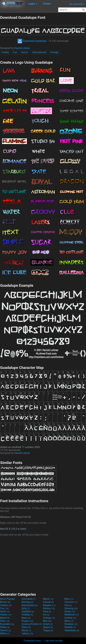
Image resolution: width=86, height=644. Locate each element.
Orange (49, 618)
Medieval (72, 615)
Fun (15, 52)
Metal (5, 618)
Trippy (48, 630)
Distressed (30, 605)
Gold (5, 611)
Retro (69, 621)
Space (48, 627)
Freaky (5, 52)
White (5, 634)
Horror (25, 52)
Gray (47, 611)
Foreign (54, 52)
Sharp (5, 627)
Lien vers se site (54, 641)
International (39, 52)
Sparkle (70, 627)
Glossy (49, 608)
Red (47, 621)
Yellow (27, 634)
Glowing (71, 608)
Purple (27, 621)
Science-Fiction (32, 624)
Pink (5, 621)
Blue (69, 599)
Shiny (26, 627)
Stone (26, 630)
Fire (68, 605)
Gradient (28, 611)
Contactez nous (32, 641)
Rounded (7, 624)
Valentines (72, 630)
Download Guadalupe (32, 41)
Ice (46, 615)
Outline (70, 618)
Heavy (6, 615)
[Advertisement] (43, 564)
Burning (27, 602)
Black (48, 599)
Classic (6, 605)
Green (70, 611)
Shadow (71, 624)
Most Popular (8, 599)
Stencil (5, 630)
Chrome (71, 602)
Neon (26, 618)
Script (48, 624)
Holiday (27, 615)
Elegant (49, 605)
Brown (5, 602)
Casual (48, 602)
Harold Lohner (22, 48)
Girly (26, 608)
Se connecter (76, 4)
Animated (28, 599)
